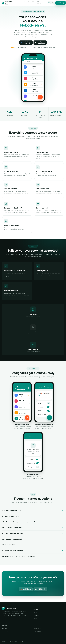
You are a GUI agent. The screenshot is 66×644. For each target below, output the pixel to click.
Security (27, 2)
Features (19, 2)
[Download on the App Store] (40, 43)
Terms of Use (38, 631)
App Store (5, 628)
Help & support (39, 3)
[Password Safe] (7, 3)
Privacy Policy (38, 628)
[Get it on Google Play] (26, 43)
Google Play (5, 626)
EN (49, 3)
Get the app (61, 3)
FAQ (33, 2)
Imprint (36, 634)
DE (52, 3)
